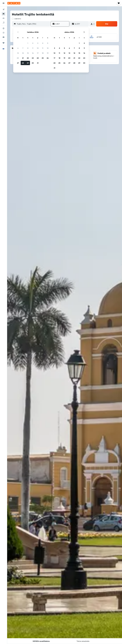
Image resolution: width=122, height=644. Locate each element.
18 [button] (43, 53)
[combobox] (33, 24)
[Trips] (4, 43)
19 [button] (48, 53)
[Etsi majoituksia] (4, 14)
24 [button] (38, 58)
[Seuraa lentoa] (4, 33)
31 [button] (38, 63)
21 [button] (23, 58)
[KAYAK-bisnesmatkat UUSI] (4, 37)
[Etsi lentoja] (4, 9)
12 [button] (48, 48)
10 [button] (38, 48)
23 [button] (33, 58)
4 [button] (43, 43)
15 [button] (28, 53)
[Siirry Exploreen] (4, 28)
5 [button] (48, 43)
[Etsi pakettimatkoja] (4, 22)
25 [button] (43, 58)
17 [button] (38, 53)
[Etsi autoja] (4, 18)
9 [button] (33, 48)
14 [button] (23, 53)
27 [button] (18, 63)
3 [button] (38, 43)
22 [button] (28, 58)
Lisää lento (18, 19)
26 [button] (48, 58)
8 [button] (28, 48)
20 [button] (18, 58)
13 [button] (18, 53)
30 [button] (33, 63)
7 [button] (23, 48)
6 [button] (18, 48)
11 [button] (43, 48)
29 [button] (28, 63)
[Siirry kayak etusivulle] (14, 3)
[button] (4, 3)
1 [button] (28, 43)
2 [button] (33, 43)
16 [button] (33, 53)
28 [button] (23, 63)
